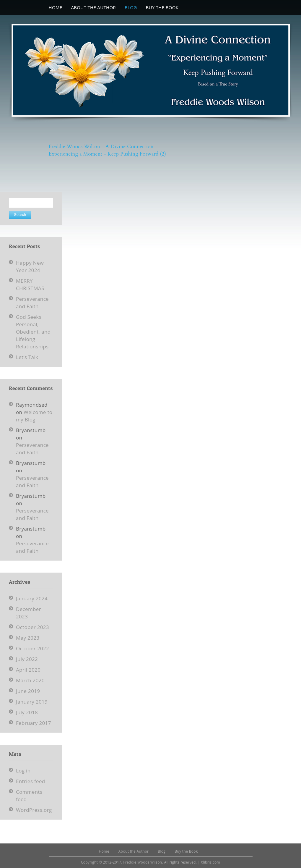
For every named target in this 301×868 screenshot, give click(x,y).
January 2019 (32, 702)
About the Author (134, 851)
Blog (162, 851)
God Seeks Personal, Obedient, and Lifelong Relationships (33, 332)
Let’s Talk (27, 357)
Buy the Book (186, 851)
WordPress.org (34, 810)
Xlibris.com (210, 862)
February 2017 (34, 723)
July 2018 (27, 712)
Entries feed (31, 781)
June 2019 (28, 691)
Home (104, 851)
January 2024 (32, 598)
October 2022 (32, 648)
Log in (23, 771)
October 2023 (32, 627)
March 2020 (30, 680)
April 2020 (28, 670)
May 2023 (28, 638)
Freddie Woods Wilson (143, 862)
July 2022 (27, 659)
